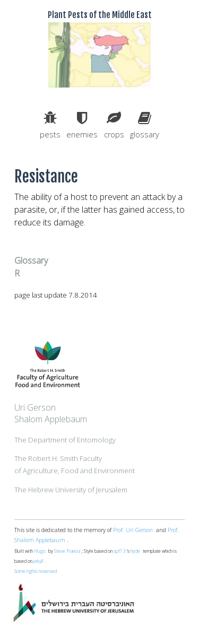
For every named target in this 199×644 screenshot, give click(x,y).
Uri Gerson (35, 407)
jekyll (38, 561)
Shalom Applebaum (51, 419)
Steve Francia (67, 551)
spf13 (119, 551)
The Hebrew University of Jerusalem (71, 490)
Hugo (40, 551)
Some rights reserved (36, 571)
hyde (135, 551)
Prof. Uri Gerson (133, 530)
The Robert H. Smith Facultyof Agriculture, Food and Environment (75, 464)
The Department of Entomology (65, 440)
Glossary (31, 260)
